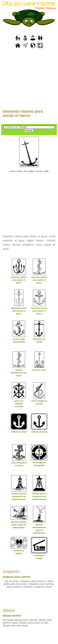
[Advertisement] (29, 80)
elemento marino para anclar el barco (23, 113)
